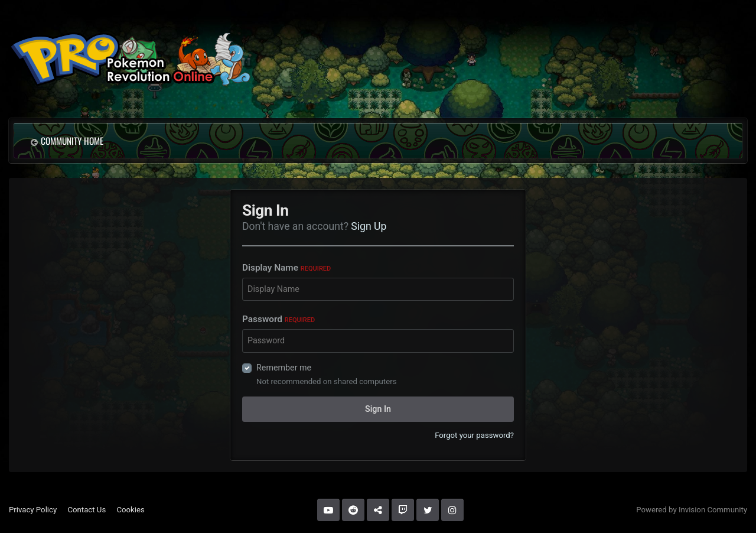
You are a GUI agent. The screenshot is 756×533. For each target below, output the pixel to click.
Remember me (284, 368)
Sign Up (369, 226)
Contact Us (87, 510)
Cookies (130, 510)
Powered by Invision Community (692, 510)
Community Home (72, 141)
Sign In (378, 409)
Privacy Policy (33, 510)
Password (278, 319)
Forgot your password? (474, 435)
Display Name (286, 268)
